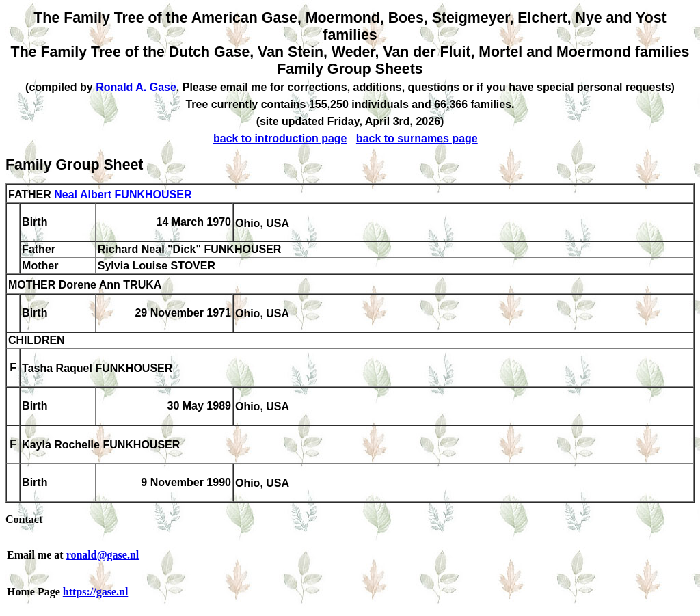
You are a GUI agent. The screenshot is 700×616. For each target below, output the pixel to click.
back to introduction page (280, 138)
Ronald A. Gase (136, 87)
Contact (24, 519)
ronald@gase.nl (103, 555)
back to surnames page (417, 138)
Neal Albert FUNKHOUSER (123, 195)
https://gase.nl (96, 592)
